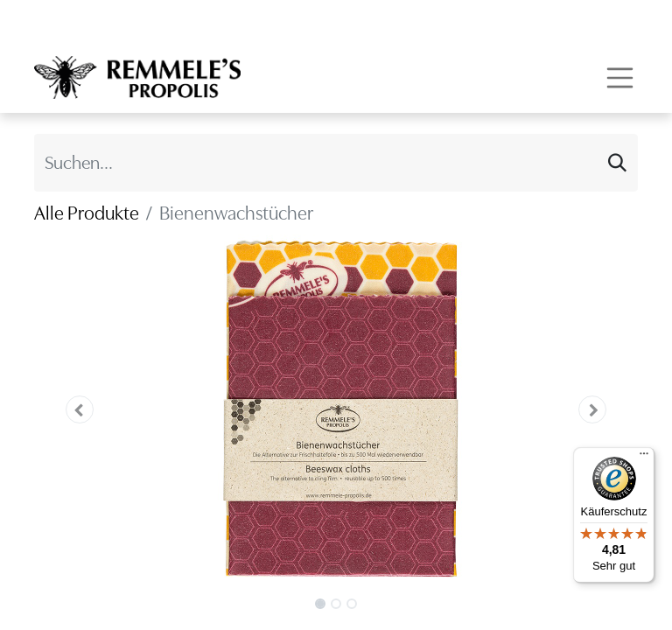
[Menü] (644, 458)
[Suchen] (617, 163)
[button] (80, 409)
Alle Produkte (87, 213)
